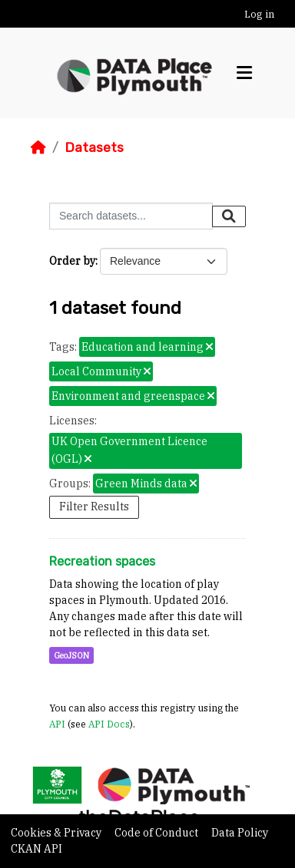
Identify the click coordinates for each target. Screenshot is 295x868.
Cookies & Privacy (57, 833)
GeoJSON (71, 655)
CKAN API (36, 849)
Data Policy (240, 833)
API (57, 724)
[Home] (38, 147)
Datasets (94, 147)
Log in (259, 14)
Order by (72, 261)
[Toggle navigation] (244, 73)
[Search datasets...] (131, 216)
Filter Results (94, 507)
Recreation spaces (102, 561)
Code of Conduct (157, 833)
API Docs (109, 724)
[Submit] (229, 216)
